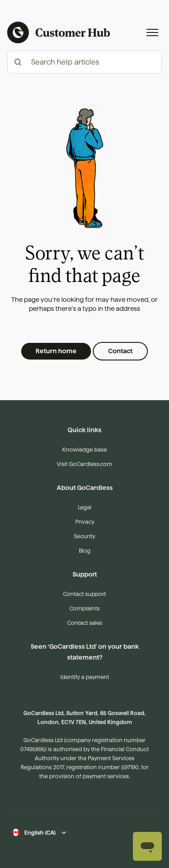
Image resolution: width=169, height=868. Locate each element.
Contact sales (85, 623)
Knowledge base (84, 450)
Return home (56, 351)
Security (84, 536)
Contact (120, 351)
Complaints (84, 608)
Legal (85, 507)
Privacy (85, 522)
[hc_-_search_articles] (84, 62)
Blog (85, 551)
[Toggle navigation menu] (152, 32)
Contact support (84, 594)
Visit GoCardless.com (84, 464)
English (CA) (40, 833)
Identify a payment (85, 677)
